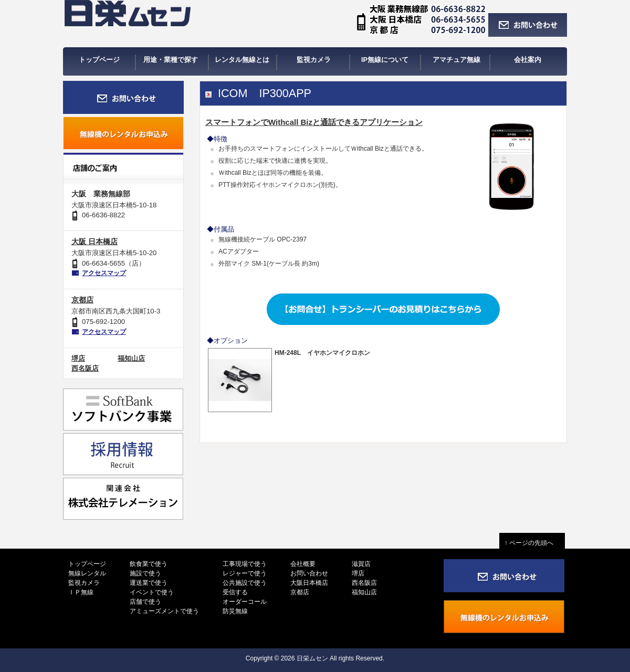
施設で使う (145, 573)
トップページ (87, 564)
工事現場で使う (245, 564)
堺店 (78, 358)
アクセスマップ (104, 273)
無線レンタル (87, 573)
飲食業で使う (149, 564)
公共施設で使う (245, 583)
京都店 (82, 300)
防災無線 (235, 611)
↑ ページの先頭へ (532, 543)
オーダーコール (245, 602)
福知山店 (131, 358)
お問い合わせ (309, 573)
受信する (235, 592)
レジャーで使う (245, 573)
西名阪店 (85, 368)
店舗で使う (145, 602)
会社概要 (303, 564)
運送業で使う (149, 583)
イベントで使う (152, 592)
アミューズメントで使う (164, 611)
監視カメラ (84, 583)
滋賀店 (361, 564)
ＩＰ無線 (81, 592)
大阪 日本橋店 (94, 241)
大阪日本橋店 (309, 583)
